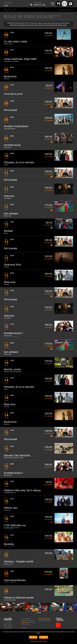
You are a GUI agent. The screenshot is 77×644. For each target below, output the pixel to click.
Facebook (41, 619)
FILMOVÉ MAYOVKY (29, 17)
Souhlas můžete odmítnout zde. (38, 641)
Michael (8, 231)
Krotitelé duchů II (13, 333)
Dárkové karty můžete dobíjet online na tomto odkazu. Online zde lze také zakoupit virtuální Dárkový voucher (38, 25)
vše (5, 16)
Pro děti (10, 16)
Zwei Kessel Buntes (15, 580)
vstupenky (48, 36)
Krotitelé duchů (12, 145)
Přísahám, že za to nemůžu (19, 163)
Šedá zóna (10, 282)
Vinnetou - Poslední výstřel (19, 562)
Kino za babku (18, 16)
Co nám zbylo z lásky (16, 42)
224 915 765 (40, 5)
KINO (6, 6)
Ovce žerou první (13, 94)
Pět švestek (10, 110)
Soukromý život (12, 265)
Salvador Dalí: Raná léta (17, 456)
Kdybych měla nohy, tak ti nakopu (22, 490)
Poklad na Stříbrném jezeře (19, 598)
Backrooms (10, 77)
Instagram (47, 619)
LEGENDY (20, 17)
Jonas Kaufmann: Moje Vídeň (20, 59)
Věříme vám (11, 508)
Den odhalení (11, 214)
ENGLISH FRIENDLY (49, 17)
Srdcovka (9, 196)
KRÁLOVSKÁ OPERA (29, 16)
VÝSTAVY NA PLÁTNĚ (10, 17)
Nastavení (33, 637)
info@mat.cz (25, 622)
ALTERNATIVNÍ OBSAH (54, 16)
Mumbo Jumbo (12, 369)
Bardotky (9, 544)
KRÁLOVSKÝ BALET (42, 16)
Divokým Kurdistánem (16, 126)
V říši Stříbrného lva (15, 525)
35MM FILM (39, 17)
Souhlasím (44, 637)
